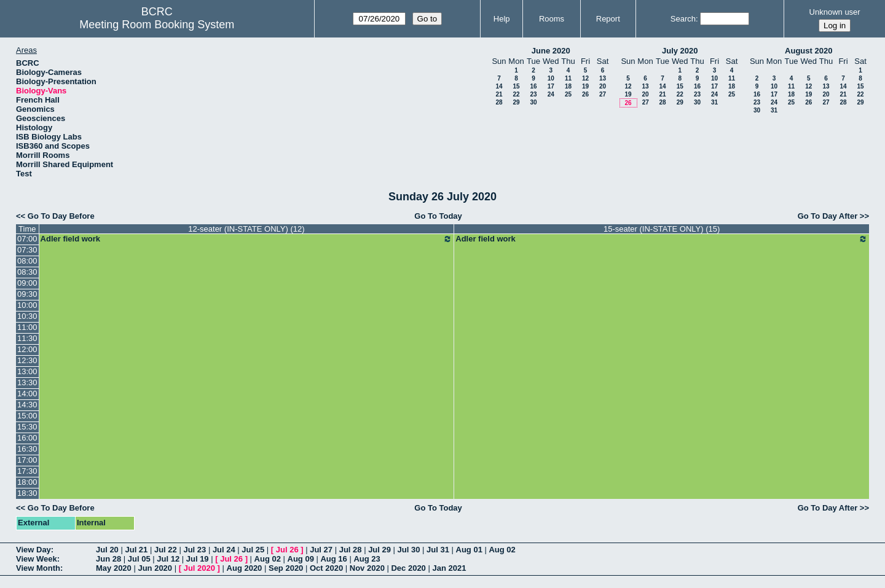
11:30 (27, 338)
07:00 (27, 239)
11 (568, 78)
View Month (38, 568)
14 (499, 86)
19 (585, 86)
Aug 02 (502, 550)
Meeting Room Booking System (157, 25)
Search (683, 19)
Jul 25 (253, 550)
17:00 (27, 460)
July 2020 (680, 51)
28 (499, 102)
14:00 (27, 394)
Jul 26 (287, 550)
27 (603, 94)
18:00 (27, 482)
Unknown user (835, 12)
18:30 (27, 493)
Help (502, 19)
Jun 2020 (155, 568)
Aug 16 (333, 559)
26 (585, 94)
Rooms (552, 19)
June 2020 (551, 51)
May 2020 (114, 568)
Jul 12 (168, 559)
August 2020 (808, 51)
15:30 (27, 427)
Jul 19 (198, 559)
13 (603, 78)
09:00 (27, 283)
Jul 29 (380, 550)
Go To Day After (828, 216)
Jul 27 (321, 550)
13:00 (27, 371)
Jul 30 (409, 550)
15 (516, 86)
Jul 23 (195, 550)
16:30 (27, 449)
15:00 (27, 416)
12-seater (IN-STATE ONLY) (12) (246, 229)
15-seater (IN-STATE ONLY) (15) (662, 229)
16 (533, 86)
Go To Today (438, 216)
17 (551, 86)
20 (603, 86)
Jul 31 (438, 550)
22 (516, 94)
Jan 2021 (449, 568)
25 (568, 94)
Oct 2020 (326, 568)
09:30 (27, 294)
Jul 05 (139, 559)
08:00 (27, 261)
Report (608, 19)
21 (499, 94)
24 (551, 94)
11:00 (27, 327)
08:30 (27, 272)
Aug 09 (301, 559)
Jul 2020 (199, 568)
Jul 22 (166, 550)
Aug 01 (469, 550)
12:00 (27, 349)
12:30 (27, 360)
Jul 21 (136, 550)
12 (585, 78)
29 (516, 102)
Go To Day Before (61, 216)
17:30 (27, 471)
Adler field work (247, 239)
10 (551, 78)
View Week (37, 559)
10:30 (27, 316)
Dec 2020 (408, 568)
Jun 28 (108, 559)
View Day (33, 550)
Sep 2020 (286, 568)
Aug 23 (367, 559)
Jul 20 (107, 550)
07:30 (27, 250)
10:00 (27, 305)
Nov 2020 (367, 568)
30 (533, 102)
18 (568, 86)
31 (714, 102)
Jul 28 (351, 550)
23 (533, 94)
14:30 (27, 405)
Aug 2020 (245, 568)
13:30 (27, 382)
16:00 (27, 438)
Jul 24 (224, 550)
